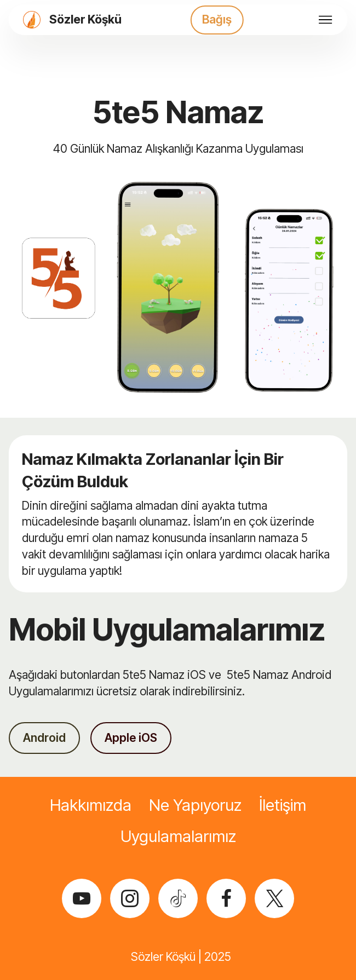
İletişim (283, 805)
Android (44, 737)
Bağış (217, 19)
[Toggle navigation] (326, 20)
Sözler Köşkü (85, 19)
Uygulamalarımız (178, 836)
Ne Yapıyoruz (195, 805)
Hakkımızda (91, 805)
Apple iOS (131, 737)
